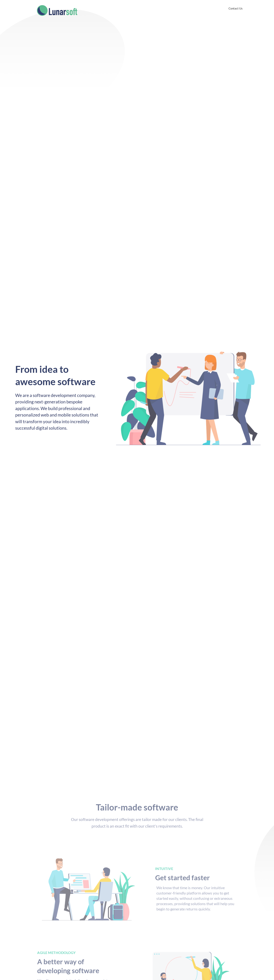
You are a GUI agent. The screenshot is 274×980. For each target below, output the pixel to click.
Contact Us (236, 8)
